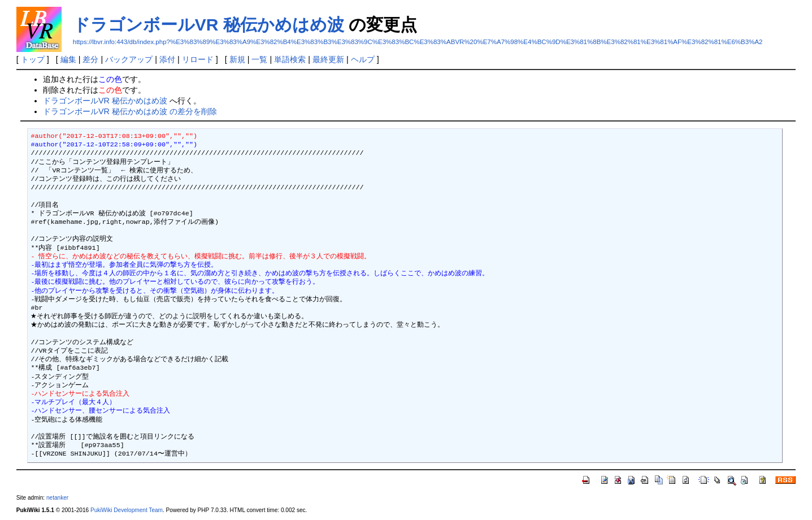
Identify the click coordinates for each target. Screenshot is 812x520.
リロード (198, 59)
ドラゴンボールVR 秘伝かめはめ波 (209, 25)
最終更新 (328, 59)
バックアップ (129, 59)
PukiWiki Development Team (127, 510)
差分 (90, 59)
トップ (33, 59)
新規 (237, 59)
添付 (167, 59)
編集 (68, 59)
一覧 (259, 59)
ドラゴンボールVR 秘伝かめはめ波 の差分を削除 (130, 111)
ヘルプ (363, 59)
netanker (57, 498)
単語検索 (290, 59)
